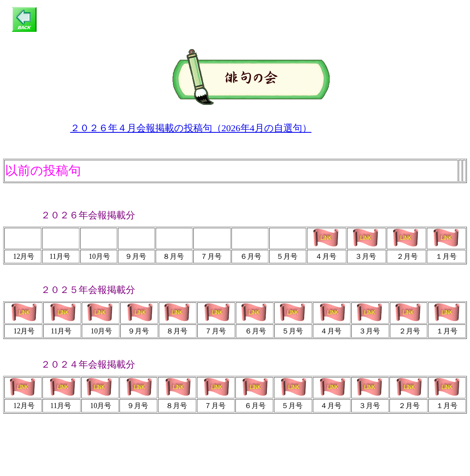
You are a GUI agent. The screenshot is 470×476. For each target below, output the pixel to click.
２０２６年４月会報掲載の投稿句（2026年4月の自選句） (191, 128)
